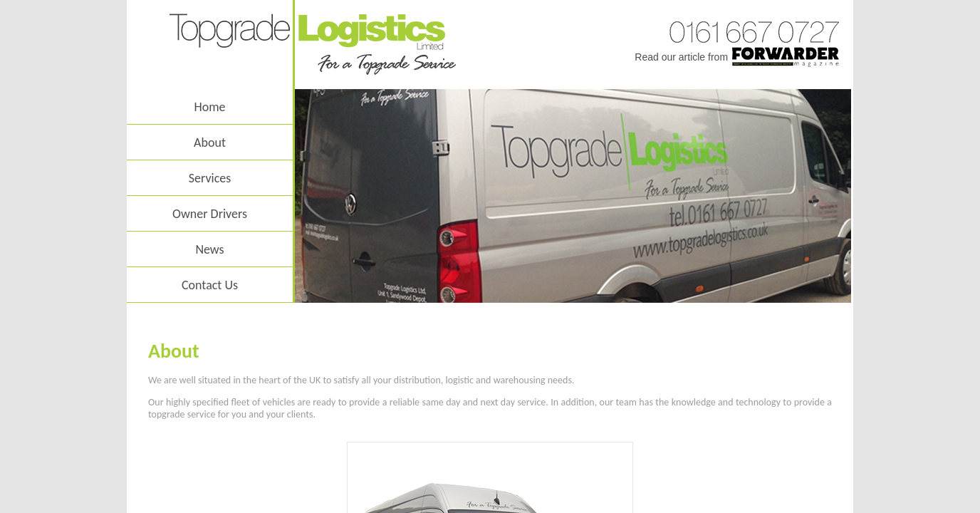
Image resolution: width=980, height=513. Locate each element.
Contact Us (210, 285)
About (210, 142)
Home (209, 107)
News (209, 249)
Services (210, 178)
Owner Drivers (210, 214)
